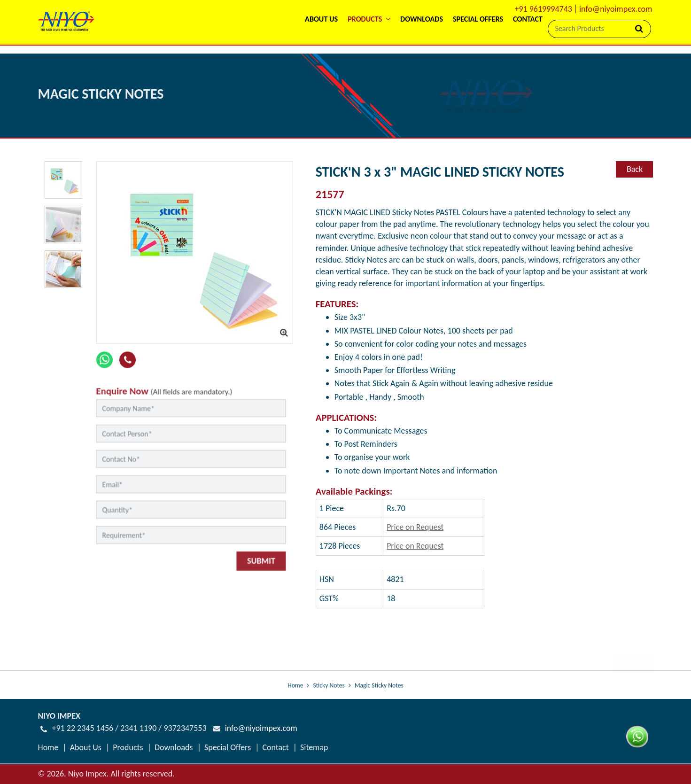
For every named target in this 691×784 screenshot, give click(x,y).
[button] (303, 25)
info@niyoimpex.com (616, 9)
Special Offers (452, 37)
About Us (238, 37)
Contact (520, 37)
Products (128, 759)
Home (295, 706)
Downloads (375, 37)
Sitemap (315, 759)
